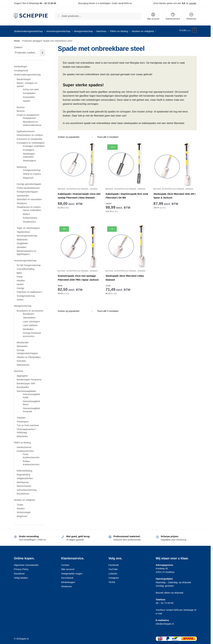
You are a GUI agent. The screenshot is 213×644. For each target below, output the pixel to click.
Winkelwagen (68, 580)
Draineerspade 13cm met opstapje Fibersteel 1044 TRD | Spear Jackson (78, 276)
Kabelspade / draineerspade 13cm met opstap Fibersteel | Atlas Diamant (79, 194)
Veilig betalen (21, 576)
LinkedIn (113, 572)
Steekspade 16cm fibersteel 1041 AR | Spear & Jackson (174, 194)
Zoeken (18, 45)
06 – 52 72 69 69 (48, 3)
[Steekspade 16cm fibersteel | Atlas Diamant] (127, 244)
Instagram (114, 576)
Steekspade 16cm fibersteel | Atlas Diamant (125, 276)
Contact (65, 563)
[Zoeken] (43, 51)
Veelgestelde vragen (72, 572)
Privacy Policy (21, 567)
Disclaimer (19, 572)
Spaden (94, 187)
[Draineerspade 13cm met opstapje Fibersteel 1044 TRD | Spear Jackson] (79, 244)
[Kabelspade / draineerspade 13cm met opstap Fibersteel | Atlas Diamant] (79, 162)
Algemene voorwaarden (26, 563)
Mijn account (153, 16)
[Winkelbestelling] (76, 135)
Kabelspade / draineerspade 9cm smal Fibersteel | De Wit (127, 194)
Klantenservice (173, 16)
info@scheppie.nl (165, 622)
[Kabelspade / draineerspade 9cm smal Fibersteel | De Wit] (127, 162)
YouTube (113, 567)
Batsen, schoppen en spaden (73, 187)
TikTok (112, 580)
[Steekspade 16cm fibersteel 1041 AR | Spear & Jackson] (175, 162)
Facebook (114, 563)
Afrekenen (191, 16)
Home (17, 39)
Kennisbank (67, 576)
